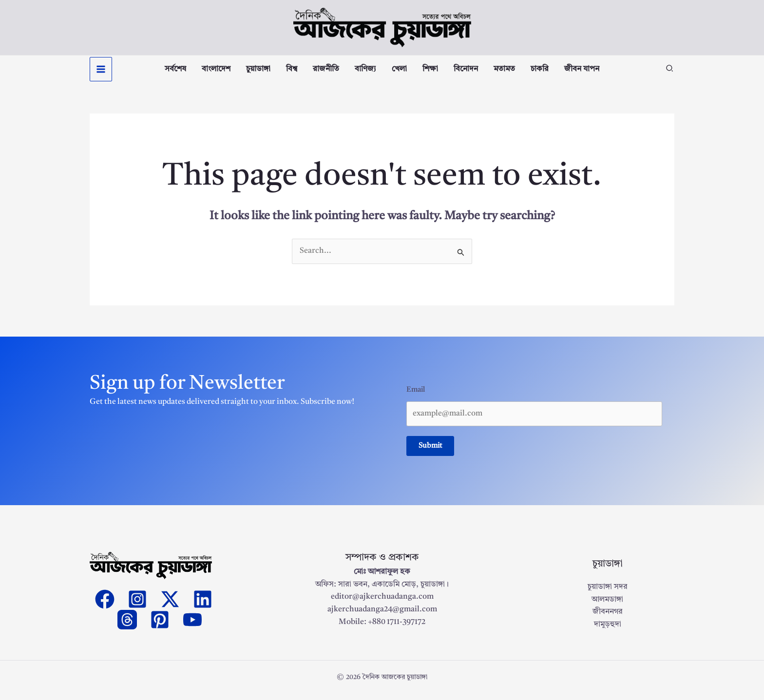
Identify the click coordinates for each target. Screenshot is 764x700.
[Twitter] (170, 605)
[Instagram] (137, 605)
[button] (670, 73)
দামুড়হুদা (608, 630)
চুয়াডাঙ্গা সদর (608, 592)
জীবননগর (608, 617)
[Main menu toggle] (101, 72)
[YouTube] (192, 625)
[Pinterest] (160, 625)
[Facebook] (105, 605)
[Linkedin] (203, 605)
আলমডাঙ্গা (607, 605)
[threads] (127, 625)
